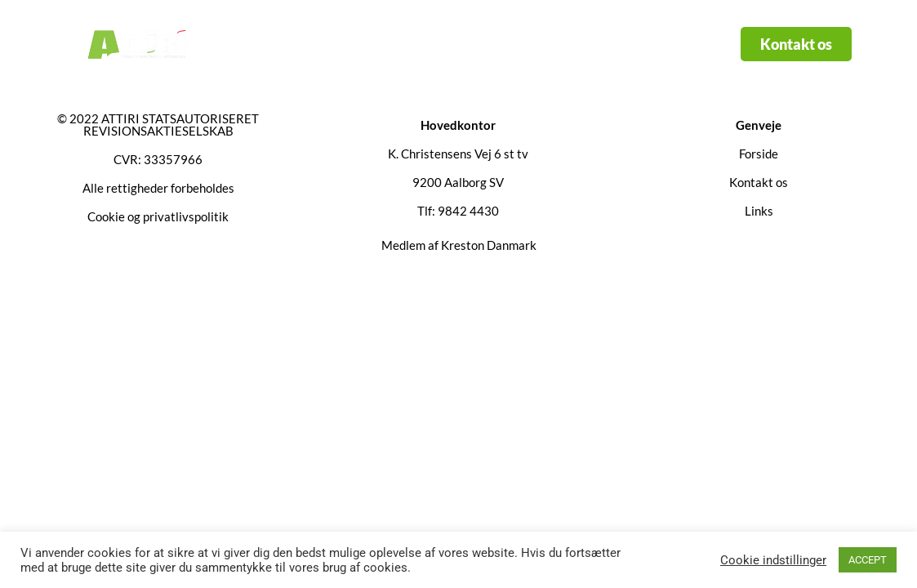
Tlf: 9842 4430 (458, 211)
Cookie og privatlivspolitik (158, 216)
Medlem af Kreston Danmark (459, 245)
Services (410, 44)
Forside (316, 44)
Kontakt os (582, 44)
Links (496, 44)
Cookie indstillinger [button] (773, 560)
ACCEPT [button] (868, 560)
